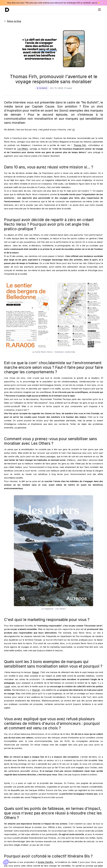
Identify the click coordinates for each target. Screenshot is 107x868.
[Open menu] (99, 10)
